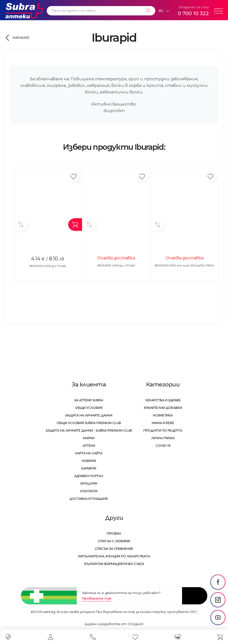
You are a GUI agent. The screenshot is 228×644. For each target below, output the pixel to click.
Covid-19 (163, 446)
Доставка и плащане (89, 499)
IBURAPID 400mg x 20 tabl (116, 265)
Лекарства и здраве (163, 400)
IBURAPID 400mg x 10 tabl (48, 266)
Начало (21, 38)
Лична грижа (163, 438)
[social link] (218, 582)
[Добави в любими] (74, 176)
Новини (89, 461)
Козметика (163, 415)
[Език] (164, 11)
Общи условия (89, 408)
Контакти (89, 491)
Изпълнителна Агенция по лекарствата (114, 556)
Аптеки (89, 446)
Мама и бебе (163, 423)
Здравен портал (89, 476)
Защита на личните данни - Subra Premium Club (89, 430)
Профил (114, 534)
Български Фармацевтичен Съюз (114, 564)
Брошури (89, 484)
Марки (89, 438)
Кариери (89, 468)
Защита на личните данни (89, 415)
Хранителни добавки (163, 408)
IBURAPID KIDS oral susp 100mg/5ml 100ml (184, 265)
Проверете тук (97, 598)
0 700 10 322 (193, 13)
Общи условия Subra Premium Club (89, 423)
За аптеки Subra (89, 400)
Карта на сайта (89, 453)
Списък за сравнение (114, 549)
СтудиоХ (136, 624)
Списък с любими (114, 541)
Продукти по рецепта (163, 430)
